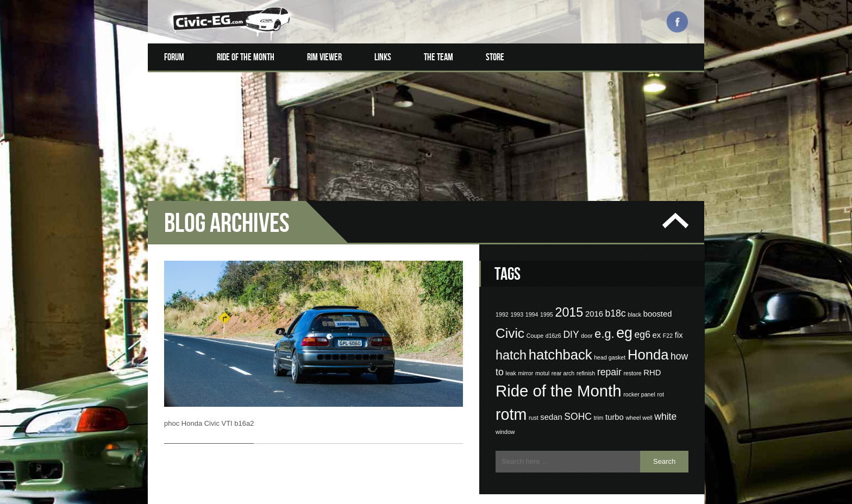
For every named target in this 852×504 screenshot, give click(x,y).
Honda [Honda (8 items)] (648, 339)
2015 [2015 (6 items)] (569, 298)
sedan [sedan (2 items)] (551, 402)
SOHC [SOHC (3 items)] (578, 402)
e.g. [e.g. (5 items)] (604, 319)
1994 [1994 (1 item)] (532, 300)
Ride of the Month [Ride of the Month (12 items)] (559, 376)
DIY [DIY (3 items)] (571, 320)
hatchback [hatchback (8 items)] (560, 339)
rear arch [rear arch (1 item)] (563, 358)
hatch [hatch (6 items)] (511, 340)
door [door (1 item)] (587, 321)
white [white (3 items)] (665, 402)
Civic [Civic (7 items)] (510, 319)
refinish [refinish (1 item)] (586, 358)
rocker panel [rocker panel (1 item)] (639, 380)
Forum (174, 57)
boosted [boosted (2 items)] (658, 299)
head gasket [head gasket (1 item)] (610, 342)
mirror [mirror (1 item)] (526, 358)
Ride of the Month (246, 57)
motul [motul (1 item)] (542, 358)
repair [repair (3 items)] (609, 357)
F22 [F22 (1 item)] (668, 321)
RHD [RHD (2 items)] (652, 357)
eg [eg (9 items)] (624, 318)
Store (495, 57)
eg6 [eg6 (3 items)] (643, 320)
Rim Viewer (324, 57)
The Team (438, 57)
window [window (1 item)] (505, 417)
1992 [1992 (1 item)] (502, 300)
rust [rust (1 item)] (534, 403)
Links (383, 57)
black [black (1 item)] (634, 300)
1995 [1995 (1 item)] (547, 300)
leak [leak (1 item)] (511, 358)
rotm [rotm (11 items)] (511, 400)
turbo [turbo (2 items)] (615, 402)
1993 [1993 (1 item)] (517, 300)
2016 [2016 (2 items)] (594, 299)
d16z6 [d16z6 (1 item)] (553, 321)
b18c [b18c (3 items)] (615, 299)
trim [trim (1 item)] (599, 403)
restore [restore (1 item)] (632, 358)
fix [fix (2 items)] (679, 320)
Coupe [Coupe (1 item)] (535, 321)
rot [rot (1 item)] (660, 380)
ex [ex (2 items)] (657, 320)
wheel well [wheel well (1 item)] (639, 403)
